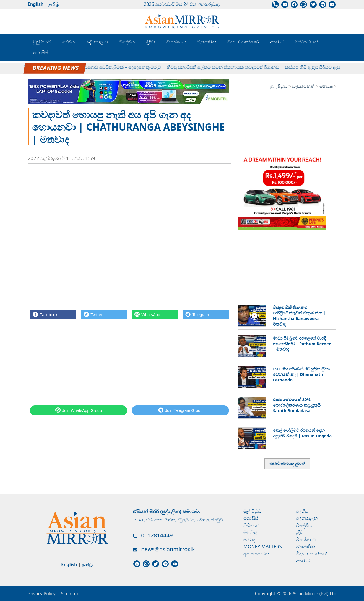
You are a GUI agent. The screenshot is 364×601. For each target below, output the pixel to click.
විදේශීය (127, 42)
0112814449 (157, 535)
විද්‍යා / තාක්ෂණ (243, 42)
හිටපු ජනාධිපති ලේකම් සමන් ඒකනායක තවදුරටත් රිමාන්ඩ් (228, 67)
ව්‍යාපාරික (206, 42)
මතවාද (327, 86)
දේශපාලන (97, 42)
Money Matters (263, 546)
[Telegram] (206, 315)
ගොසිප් (41, 52)
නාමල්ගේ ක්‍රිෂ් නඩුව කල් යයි (46, 67)
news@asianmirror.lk (168, 549)
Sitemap (69, 594)
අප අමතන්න (256, 554)
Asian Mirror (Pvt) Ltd (314, 594)
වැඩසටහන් (307, 42)
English (36, 4)
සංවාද (249, 539)
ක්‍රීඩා (150, 42)
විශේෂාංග (176, 42)
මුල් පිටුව (42, 42)
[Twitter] (104, 315)
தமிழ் (54, 4)
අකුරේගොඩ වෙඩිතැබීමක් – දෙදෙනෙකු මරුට (123, 67)
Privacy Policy (42, 594)
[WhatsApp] (155, 315)
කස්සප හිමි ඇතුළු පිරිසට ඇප (318, 67)
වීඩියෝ (251, 525)
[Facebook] (53, 315)
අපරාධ (277, 42)
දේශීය (68, 42)
